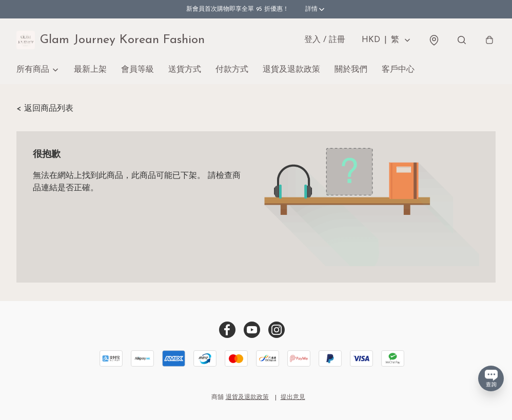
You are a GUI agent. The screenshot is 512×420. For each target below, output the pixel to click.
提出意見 (293, 397)
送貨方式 (185, 70)
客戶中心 (398, 70)
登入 (325, 40)
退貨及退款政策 (291, 70)
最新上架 (90, 70)
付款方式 (232, 70)
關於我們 (351, 70)
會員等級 (137, 70)
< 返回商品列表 (45, 109)
